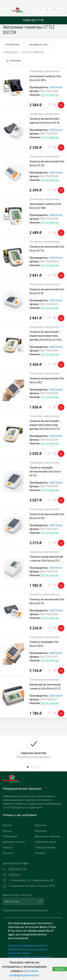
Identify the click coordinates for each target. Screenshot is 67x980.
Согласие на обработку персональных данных (30, 952)
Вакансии (40, 818)
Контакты (8, 846)
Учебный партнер (45, 840)
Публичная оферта (19, 946)
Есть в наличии (50, 88)
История (40, 846)
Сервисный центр (45, 835)
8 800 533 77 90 (33, 13)
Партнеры (41, 824)
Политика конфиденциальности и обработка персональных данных (28, 940)
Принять (60, 969)
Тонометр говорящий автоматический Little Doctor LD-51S (45, 464)
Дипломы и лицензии (48, 829)
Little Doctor (56, 80)
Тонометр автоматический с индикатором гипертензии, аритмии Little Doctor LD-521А (45, 328)
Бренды (7, 824)
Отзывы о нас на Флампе (20, 808)
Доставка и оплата (14, 835)
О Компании (10, 829)
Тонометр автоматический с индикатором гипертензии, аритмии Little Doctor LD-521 (45, 418)
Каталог (7, 818)
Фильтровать (14, 53)
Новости (8, 840)
